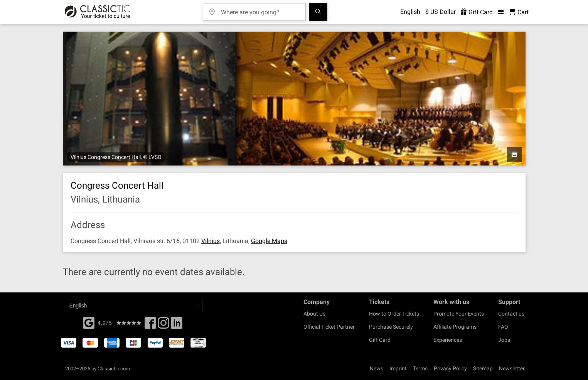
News (377, 368)
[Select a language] (133, 306)
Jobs (504, 340)
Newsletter (512, 368)
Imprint (398, 368)
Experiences (448, 340)
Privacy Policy (450, 368)
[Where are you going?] (260, 9)
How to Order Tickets (394, 314)
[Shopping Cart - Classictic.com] (519, 12)
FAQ (503, 327)
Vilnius (211, 241)
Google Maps (269, 241)
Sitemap (483, 368)
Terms (420, 368)
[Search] (318, 12)
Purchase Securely (391, 327)
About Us (314, 314)
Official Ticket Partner (329, 327)
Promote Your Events (459, 314)
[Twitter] (163, 325)
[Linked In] (177, 325)
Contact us (511, 314)
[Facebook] (89, 322)
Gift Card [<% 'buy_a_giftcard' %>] (477, 12)
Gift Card (380, 340)
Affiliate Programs (455, 327)
